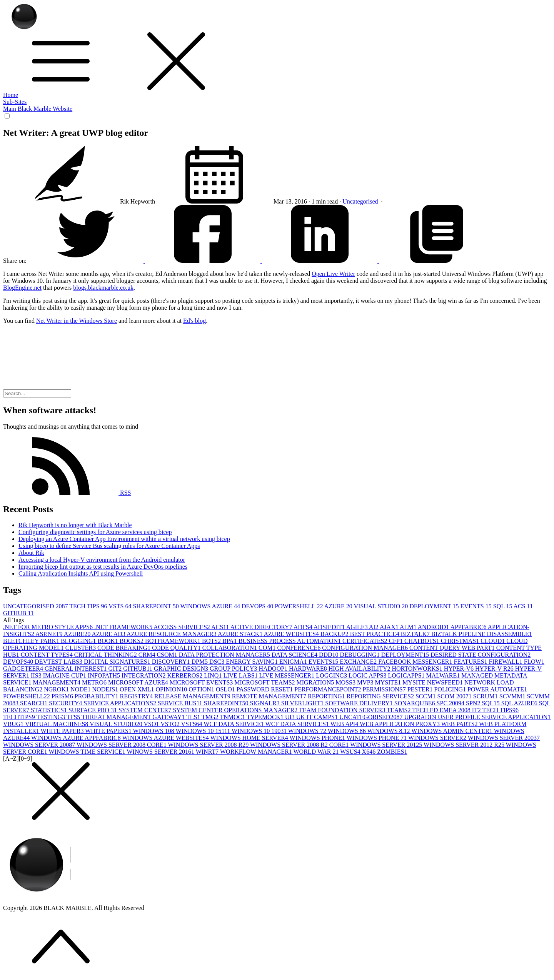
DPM (200, 662)
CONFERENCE (300, 648)
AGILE (358, 627)
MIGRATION (316, 682)
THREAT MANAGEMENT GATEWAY (134, 717)
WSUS (351, 752)
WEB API (345, 724)
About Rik (31, 553)
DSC (218, 662)
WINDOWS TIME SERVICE (88, 752)
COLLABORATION (230, 648)
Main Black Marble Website (38, 109)
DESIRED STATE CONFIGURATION (481, 655)
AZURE (339, 606)
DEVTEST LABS (59, 662)
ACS (523, 606)
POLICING (451, 689)
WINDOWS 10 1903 (260, 731)
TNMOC (233, 717)
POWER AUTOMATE (497, 689)
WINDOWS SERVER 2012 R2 (465, 745)
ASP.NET (50, 634)
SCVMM (513, 696)
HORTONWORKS (418, 669)
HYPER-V (460, 669)
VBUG (14, 724)
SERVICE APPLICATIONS (121, 703)
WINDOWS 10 (154, 731)
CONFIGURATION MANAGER (366, 648)
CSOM (168, 655)
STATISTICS (50, 710)
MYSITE (389, 682)
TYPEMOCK (266, 717)
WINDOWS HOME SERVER (250, 738)
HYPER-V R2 (495, 669)
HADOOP (274, 669)
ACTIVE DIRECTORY (262, 627)
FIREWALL (506, 662)
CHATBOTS (423, 641)
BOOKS (132, 641)
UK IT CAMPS (318, 717)
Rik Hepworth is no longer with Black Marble (75, 525)
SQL (503, 606)
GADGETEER (24, 669)
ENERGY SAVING (253, 662)
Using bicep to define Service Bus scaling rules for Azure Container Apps (109, 546)
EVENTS (476, 606)
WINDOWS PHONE (318, 738)
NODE (81, 689)
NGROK (57, 689)
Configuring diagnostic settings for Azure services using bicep (95, 532)
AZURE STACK (241, 634)
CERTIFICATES (365, 641)
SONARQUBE (415, 703)
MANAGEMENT (57, 682)
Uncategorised (361, 201)
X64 (370, 752)
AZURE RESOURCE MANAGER (172, 634)
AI (374, 627)
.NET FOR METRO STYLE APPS (49, 627)
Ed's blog (194, 321)
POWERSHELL (299, 606)
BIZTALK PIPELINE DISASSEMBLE (482, 634)
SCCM (426, 696)
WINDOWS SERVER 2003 (504, 738)
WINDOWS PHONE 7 (377, 738)
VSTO (171, 724)
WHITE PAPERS (109, 731)
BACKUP (335, 634)
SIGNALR (265, 703)
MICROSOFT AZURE (139, 682)
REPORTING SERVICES (381, 696)
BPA (230, 641)
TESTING (51, 717)
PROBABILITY (97, 696)
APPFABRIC (469, 627)
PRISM (63, 696)
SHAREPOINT (156, 606)
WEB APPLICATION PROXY (400, 724)
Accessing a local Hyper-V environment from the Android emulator (102, 560)
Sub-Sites (15, 102)
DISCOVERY (172, 662)
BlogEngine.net (22, 288)
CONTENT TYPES (48, 655)
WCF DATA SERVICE (234, 724)
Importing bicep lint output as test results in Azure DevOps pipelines (103, 567)
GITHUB (18, 613)
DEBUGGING (361, 655)
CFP (396, 641)
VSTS (121, 606)
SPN (474, 703)
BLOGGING (79, 641)
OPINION (172, 689)
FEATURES (471, 662)
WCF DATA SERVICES (298, 724)
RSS (67, 493)
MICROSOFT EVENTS (202, 682)
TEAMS (399, 710)
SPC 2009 (451, 703)
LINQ (214, 675)
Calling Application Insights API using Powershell (81, 573)
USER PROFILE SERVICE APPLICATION (494, 717)
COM (268, 648)
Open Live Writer (333, 274)
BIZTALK (416, 634)
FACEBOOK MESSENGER (416, 662)
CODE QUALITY (177, 648)
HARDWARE (309, 669)
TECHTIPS (20, 717)
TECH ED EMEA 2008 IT (447, 710)
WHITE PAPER (63, 731)
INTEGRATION (144, 675)
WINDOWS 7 (308, 731)
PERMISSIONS (385, 689)
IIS (37, 675)
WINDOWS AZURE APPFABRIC (77, 738)
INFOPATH (105, 675)
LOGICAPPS (407, 675)
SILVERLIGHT (303, 703)
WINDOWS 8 (348, 731)
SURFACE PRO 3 (93, 710)
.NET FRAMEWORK (124, 627)
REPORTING (327, 696)
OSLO (226, 689)
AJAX (390, 627)
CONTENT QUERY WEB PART (453, 648)
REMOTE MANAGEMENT (270, 696)
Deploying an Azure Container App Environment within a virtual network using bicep (124, 539)
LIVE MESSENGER (288, 675)
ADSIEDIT (330, 627)
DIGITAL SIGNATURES (118, 662)
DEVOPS (258, 606)
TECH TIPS (89, 606)
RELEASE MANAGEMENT (193, 696)
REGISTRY (137, 696)
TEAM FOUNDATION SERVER (343, 710)
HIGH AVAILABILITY (360, 669)
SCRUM (486, 696)
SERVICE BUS (181, 703)
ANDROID (434, 627)
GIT (116, 669)
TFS (74, 717)
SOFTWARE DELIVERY (360, 703)
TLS (194, 717)
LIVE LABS (241, 675)
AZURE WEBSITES (292, 634)
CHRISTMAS (461, 641)
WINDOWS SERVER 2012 (387, 745)
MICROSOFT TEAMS (265, 682)
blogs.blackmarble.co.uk (103, 288)
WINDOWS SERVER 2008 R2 (209, 745)
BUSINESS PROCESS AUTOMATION (290, 641)
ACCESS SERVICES (182, 627)
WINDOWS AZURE (211, 606)
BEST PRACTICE (375, 634)
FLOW (534, 662)
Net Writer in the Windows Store (77, 321)
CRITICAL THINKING (106, 655)
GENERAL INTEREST (77, 669)
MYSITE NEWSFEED (433, 682)
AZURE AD (109, 634)
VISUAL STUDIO (382, 606)
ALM (409, 627)
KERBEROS (186, 675)
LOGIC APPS (368, 675)
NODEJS (106, 689)
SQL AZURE (520, 703)
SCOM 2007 (455, 696)
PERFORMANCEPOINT (328, 689)
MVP (366, 682)
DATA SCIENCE (295, 655)
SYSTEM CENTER (146, 710)
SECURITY (66, 703)
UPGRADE (421, 717)
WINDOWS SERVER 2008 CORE (122, 745)
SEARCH (34, 703)
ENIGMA (294, 662)
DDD (330, 655)
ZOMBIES (392, 752)
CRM (148, 655)
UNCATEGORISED (36, 606)
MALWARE (444, 675)
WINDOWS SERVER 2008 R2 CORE (300, 745)
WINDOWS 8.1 (389, 731)
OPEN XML (138, 689)
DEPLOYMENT (435, 606)
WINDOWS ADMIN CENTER (452, 731)
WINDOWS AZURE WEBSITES (166, 738)
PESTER (421, 689)
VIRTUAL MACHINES (57, 724)
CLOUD (493, 641)
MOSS (346, 682)
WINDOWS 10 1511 (204, 731)
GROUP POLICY (234, 669)
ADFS (304, 627)
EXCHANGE (359, 662)
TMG (211, 717)
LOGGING (332, 675)
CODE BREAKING (125, 648)
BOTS (212, 641)
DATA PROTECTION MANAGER (225, 655)
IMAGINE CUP (65, 675)
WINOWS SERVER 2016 (161, 752)
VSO (152, 724)
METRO (95, 682)
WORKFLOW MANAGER (257, 752)
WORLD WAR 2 (317, 752)
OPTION (202, 689)
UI (291, 717)
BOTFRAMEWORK (174, 641)
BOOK (108, 641)
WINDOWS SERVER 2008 (40, 745)
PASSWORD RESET (266, 689)
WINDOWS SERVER (438, 738)
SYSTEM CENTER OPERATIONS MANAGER (236, 710)
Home (11, 95)
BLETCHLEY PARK (32, 641)
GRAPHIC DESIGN (182, 669)
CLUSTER (81, 648)
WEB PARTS (460, 724)
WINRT (208, 752)
